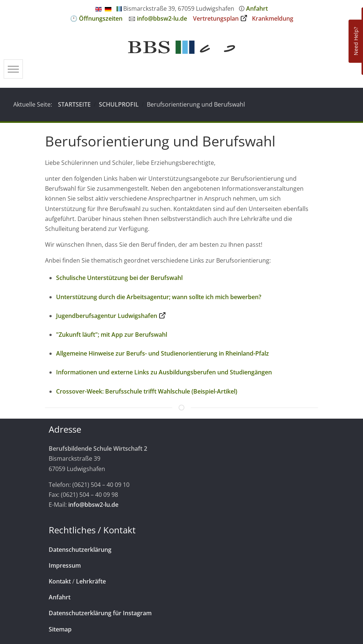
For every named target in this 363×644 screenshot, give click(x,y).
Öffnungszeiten (101, 18)
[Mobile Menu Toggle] (13, 69)
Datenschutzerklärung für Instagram (100, 613)
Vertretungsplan (216, 18)
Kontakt (60, 581)
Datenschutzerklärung (80, 550)
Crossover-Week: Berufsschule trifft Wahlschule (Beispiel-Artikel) (147, 391)
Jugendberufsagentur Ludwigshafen (107, 316)
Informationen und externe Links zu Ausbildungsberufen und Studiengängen (164, 372)
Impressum (65, 565)
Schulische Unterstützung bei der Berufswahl (119, 278)
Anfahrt (257, 8)
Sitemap (60, 629)
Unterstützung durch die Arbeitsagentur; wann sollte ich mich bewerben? (159, 297)
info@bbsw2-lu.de (162, 18)
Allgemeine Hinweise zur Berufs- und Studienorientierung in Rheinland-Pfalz (163, 353)
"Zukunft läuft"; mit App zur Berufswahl (112, 335)
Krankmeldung (273, 18)
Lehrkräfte (91, 581)
